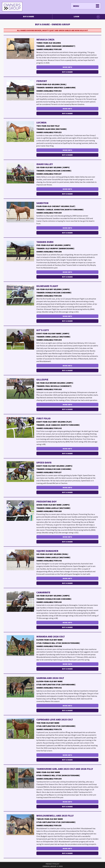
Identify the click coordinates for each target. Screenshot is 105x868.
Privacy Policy (52, 864)
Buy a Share (29, 16)
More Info (67, 67)
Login (76, 16)
